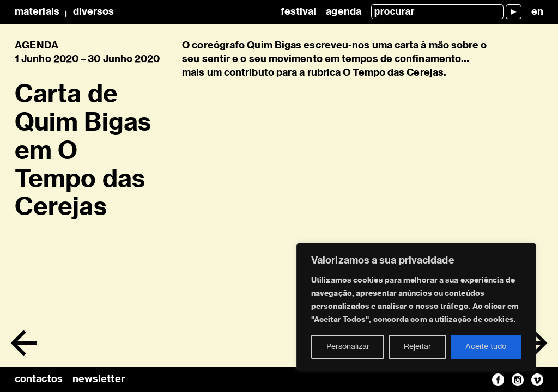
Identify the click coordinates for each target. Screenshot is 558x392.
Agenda (344, 12)
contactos (39, 379)
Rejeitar (417, 347)
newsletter (99, 379)
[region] (416, 307)
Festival (299, 12)
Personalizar (348, 347)
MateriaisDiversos (64, 12)
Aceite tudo (486, 347)
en (537, 12)
